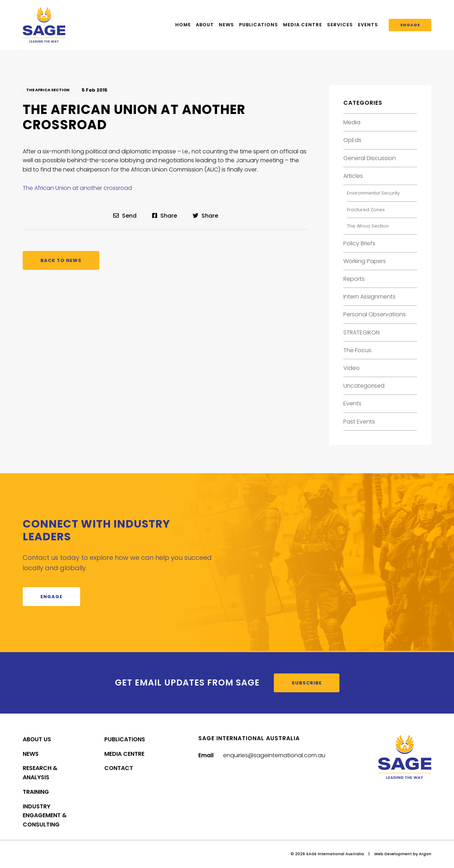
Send (125, 216)
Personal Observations (375, 314)
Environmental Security (373, 193)
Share (165, 216)
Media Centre (303, 25)
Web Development (393, 854)
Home (183, 25)
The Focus (357, 350)
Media (352, 122)
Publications (259, 25)
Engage (410, 25)
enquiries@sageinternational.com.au (274, 755)
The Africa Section (48, 90)
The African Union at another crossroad (77, 188)
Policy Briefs (359, 243)
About (205, 25)
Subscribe (307, 683)
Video (351, 368)
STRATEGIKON (361, 332)
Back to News (61, 260)
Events (368, 25)
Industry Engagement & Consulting (45, 816)
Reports (354, 279)
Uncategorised (364, 386)
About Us (37, 739)
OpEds (352, 140)
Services (340, 25)
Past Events (359, 422)
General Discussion (370, 158)
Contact (119, 768)
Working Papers (365, 261)
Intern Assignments (369, 297)
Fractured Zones (366, 210)
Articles (353, 176)
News (226, 25)
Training (36, 792)
